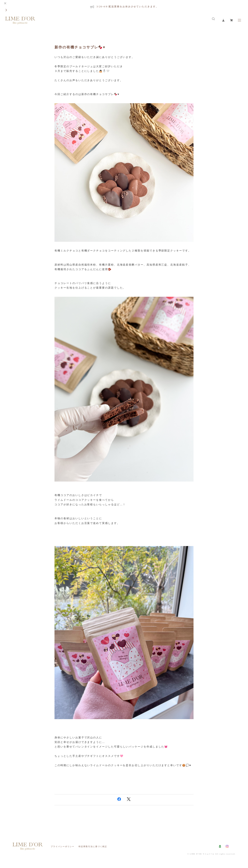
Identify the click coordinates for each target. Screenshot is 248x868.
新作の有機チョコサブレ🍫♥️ (80, 47)
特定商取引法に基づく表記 (93, 846)
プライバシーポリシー (63, 846)
